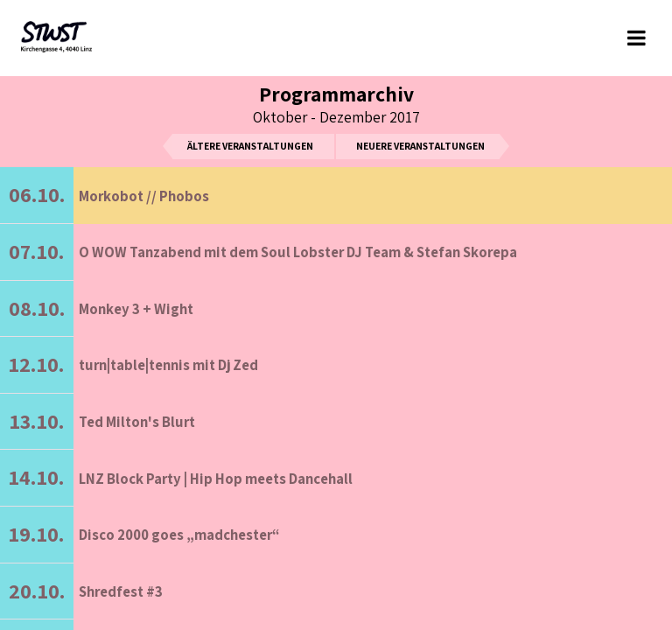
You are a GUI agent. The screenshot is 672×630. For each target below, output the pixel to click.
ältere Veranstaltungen (250, 146)
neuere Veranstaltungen (420, 146)
